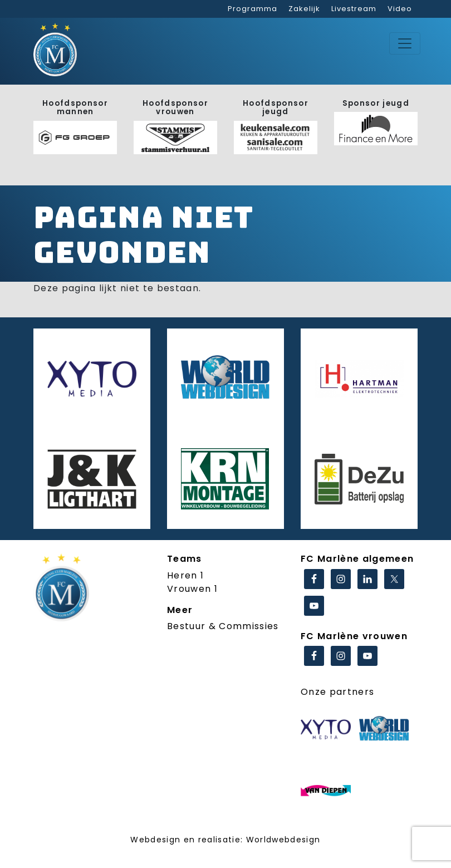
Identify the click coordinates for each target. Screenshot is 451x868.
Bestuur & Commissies (223, 626)
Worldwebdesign (283, 840)
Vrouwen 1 (192, 589)
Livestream (354, 9)
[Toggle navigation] (405, 43)
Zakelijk (304, 9)
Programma (253, 9)
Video (400, 9)
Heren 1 (185, 575)
